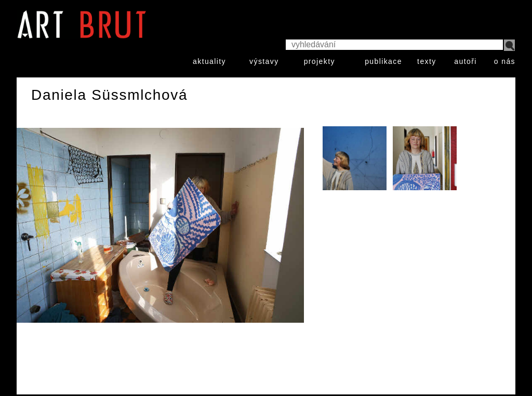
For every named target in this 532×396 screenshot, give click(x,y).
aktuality (209, 61)
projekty (320, 61)
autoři (465, 61)
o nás (505, 61)
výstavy (264, 61)
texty (427, 61)
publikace (383, 61)
